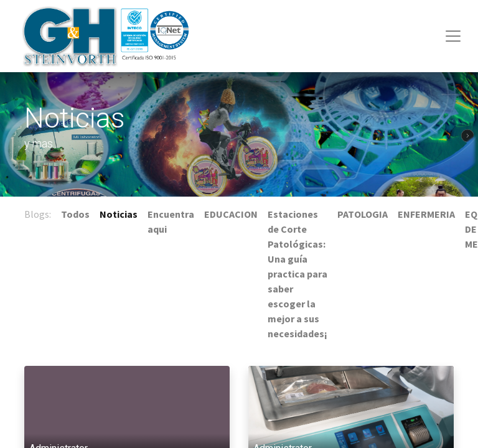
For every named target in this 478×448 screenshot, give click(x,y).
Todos (75, 214)
